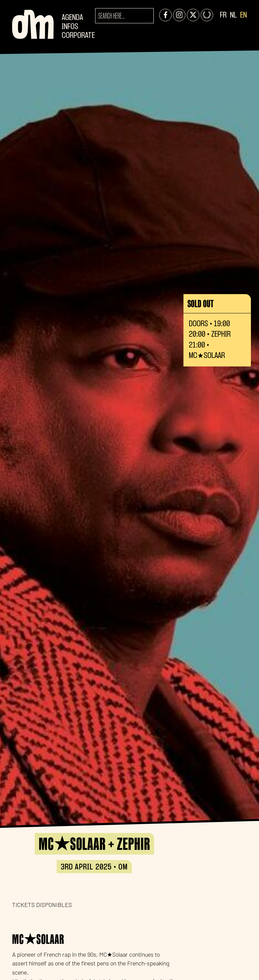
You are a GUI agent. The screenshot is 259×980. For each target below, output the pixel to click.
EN (243, 15)
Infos (70, 27)
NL (233, 15)
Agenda (72, 18)
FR (223, 15)
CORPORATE (78, 36)
